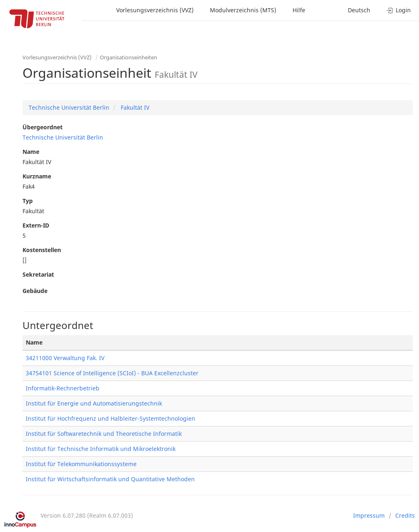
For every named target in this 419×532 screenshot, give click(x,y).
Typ (28, 201)
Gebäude (35, 291)
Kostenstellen (42, 250)
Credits (405, 515)
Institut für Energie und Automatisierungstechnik (94, 403)
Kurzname (37, 176)
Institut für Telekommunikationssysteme (81, 464)
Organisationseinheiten (128, 57)
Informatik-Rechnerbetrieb (63, 388)
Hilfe (299, 10)
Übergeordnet (43, 127)
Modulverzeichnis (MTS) (243, 10)
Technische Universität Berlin (69, 107)
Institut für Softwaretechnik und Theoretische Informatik (104, 434)
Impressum (369, 515)
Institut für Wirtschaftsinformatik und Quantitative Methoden (110, 479)
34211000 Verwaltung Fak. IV (65, 358)
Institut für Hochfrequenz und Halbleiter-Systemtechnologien (110, 418)
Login (399, 10)
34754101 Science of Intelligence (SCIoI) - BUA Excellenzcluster (112, 373)
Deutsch (359, 10)
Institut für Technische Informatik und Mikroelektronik (101, 449)
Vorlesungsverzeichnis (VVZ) (155, 10)
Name (31, 152)
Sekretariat (38, 274)
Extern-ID (36, 225)
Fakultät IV (134, 107)
